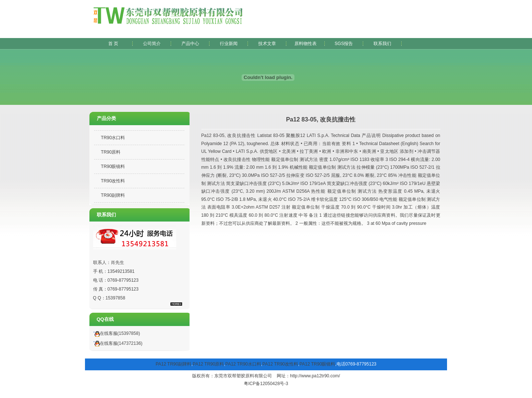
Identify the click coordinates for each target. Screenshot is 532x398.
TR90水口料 (113, 138)
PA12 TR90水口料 (243, 364)
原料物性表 (306, 44)
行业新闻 (229, 44)
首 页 (113, 44)
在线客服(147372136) (117, 343)
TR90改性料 (113, 181)
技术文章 (267, 44)
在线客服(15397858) (116, 333)
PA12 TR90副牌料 (173, 364)
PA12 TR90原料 (209, 364)
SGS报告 (344, 44)
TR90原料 (111, 152)
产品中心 (190, 44)
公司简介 (152, 44)
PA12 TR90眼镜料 (317, 364)
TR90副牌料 (113, 195)
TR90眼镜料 (113, 167)
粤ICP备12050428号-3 (266, 384)
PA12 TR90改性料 (280, 364)
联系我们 (382, 44)
